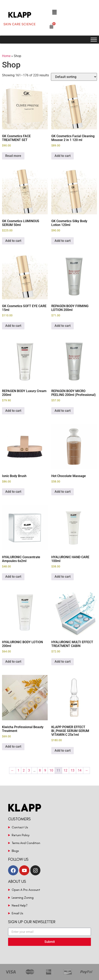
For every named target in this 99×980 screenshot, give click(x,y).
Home (6, 56)
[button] (54, 12)
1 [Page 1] (18, 770)
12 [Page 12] (65, 770)
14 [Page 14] (80, 770)
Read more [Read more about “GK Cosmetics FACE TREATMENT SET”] (13, 156)
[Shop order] (74, 77)
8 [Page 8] (40, 770)
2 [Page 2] (24, 770)
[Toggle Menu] (94, 40)
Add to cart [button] (63, 156)
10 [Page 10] (51, 770)
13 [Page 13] (73, 770)
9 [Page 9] (45, 770)
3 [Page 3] (29, 770)
